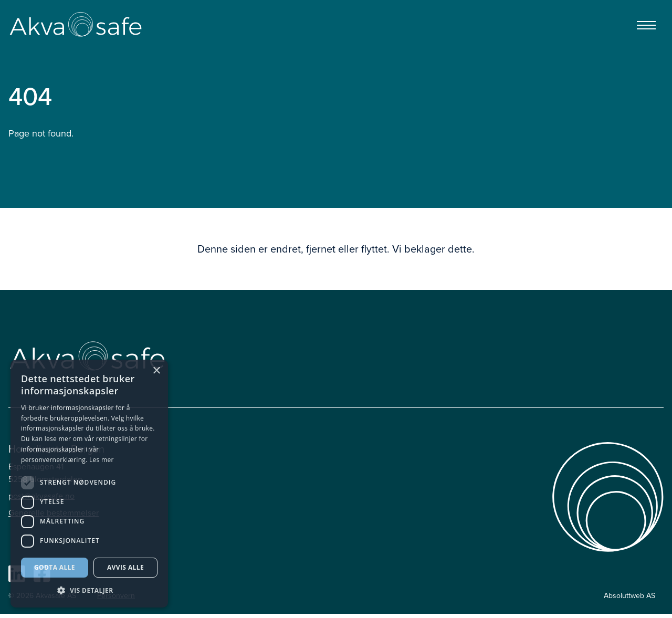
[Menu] (646, 25)
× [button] (156, 371)
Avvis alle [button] (125, 567)
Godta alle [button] (55, 567)
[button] (89, 591)
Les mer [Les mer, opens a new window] (102, 460)
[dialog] (89, 484)
